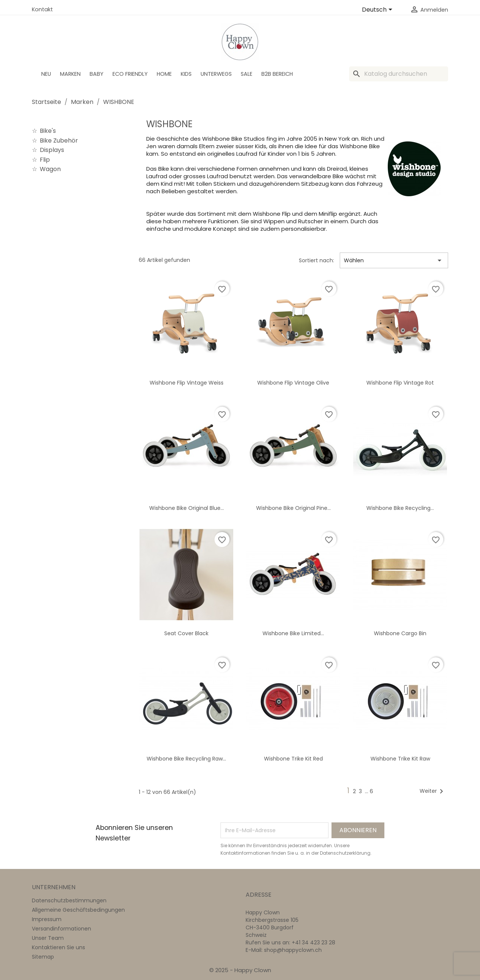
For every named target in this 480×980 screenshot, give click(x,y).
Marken (70, 74)
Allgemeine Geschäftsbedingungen (78, 910)
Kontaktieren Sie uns (58, 947)
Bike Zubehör (59, 141)
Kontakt (42, 9)
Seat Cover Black (186, 633)
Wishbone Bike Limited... (293, 633)
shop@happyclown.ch (293, 950)
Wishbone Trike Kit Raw (400, 759)
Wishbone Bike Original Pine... (293, 508)
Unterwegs (216, 74)
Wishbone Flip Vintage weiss (187, 383)
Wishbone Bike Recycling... (400, 508)
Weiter (433, 791)
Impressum (47, 919)
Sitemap (43, 957)
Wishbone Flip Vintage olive (293, 383)
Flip (45, 160)
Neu (46, 74)
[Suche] (399, 74)
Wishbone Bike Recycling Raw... (186, 759)
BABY (97, 74)
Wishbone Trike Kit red (293, 759)
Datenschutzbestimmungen (69, 900)
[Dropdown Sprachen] (378, 10)
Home (164, 74)
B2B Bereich (277, 74)
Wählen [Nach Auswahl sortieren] (394, 260)
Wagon (50, 169)
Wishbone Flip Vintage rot (400, 383)
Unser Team (48, 938)
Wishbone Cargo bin (400, 633)
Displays (52, 150)
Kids (186, 74)
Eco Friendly (130, 74)
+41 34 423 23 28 (313, 942)
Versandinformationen (61, 929)
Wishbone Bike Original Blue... (187, 508)
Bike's (48, 131)
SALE (247, 74)
